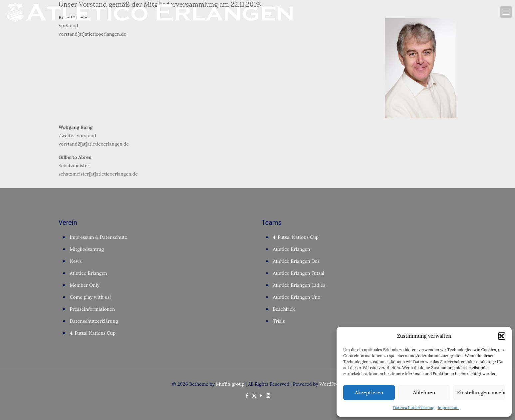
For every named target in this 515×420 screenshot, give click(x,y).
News (76, 261)
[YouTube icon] (261, 396)
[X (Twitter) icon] (254, 396)
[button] (502, 336)
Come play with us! (91, 297)
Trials (279, 321)
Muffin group (230, 384)
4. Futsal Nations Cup (93, 333)
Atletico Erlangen (89, 273)
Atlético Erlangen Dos (296, 261)
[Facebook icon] (247, 396)
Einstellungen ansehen (481, 393)
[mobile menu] (506, 12)
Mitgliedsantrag (87, 249)
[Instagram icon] (268, 396)
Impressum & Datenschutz (99, 237)
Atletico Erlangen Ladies (299, 285)
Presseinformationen (93, 309)
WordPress (331, 384)
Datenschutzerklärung (414, 408)
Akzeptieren (369, 393)
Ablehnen (424, 393)
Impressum (448, 408)
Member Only (85, 285)
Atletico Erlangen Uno (297, 297)
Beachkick (284, 309)
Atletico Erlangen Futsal (299, 273)
